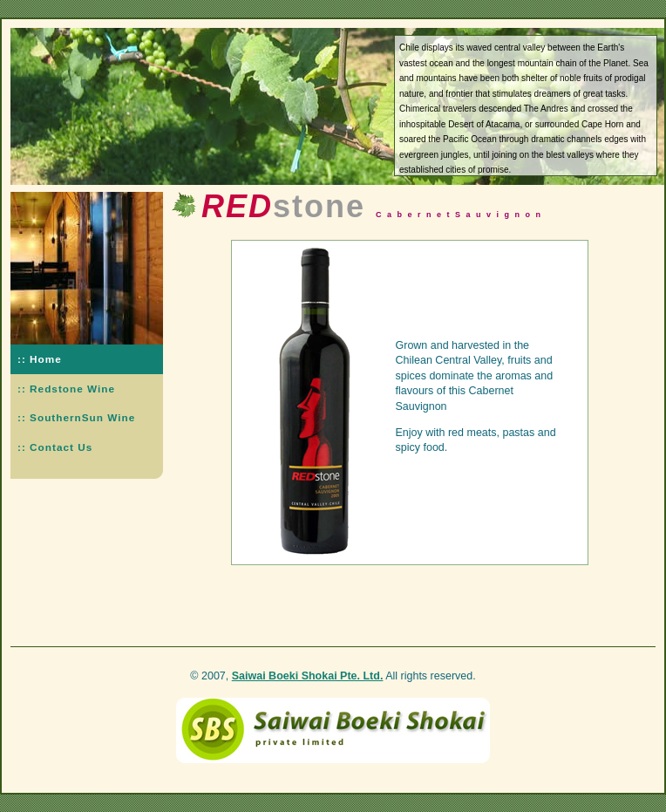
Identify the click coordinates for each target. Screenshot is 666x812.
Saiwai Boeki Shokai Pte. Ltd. (308, 676)
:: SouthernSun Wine (76, 417)
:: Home (40, 359)
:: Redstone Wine (66, 389)
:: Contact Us (55, 447)
